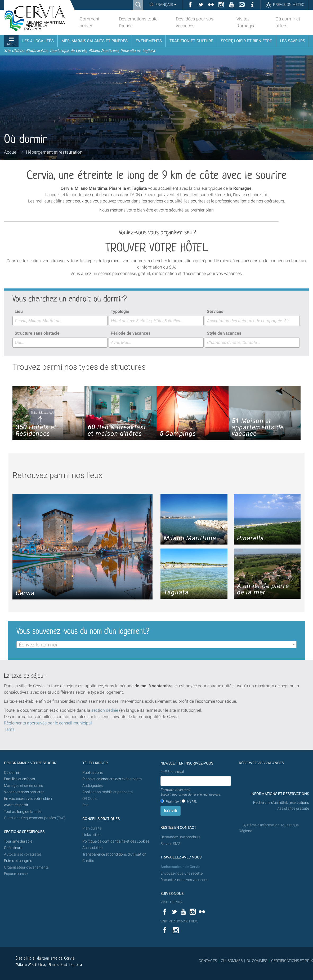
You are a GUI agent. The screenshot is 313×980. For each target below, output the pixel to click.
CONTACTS (208, 961)
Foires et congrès (18, 861)
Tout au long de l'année (23, 812)
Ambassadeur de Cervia (180, 867)
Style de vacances (224, 333)
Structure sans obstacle (37, 333)
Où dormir (12, 773)
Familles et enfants (19, 779)
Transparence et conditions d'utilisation (114, 854)
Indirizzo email (172, 772)
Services (215, 311)
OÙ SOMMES (257, 961)
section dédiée (105, 710)
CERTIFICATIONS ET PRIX (292, 961)
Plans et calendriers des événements (112, 779)
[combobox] (60, 321)
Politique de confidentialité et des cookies (116, 841)
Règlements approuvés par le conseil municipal (48, 723)
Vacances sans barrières (24, 792)
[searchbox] (60, 321)
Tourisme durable (18, 841)
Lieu (19, 311)
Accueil (11, 152)
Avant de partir (16, 805)
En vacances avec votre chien (28, 799)
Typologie (120, 311)
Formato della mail (191, 792)
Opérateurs (13, 848)
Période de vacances (131, 333)
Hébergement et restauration (54, 152)
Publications (93, 773)
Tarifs (9, 729)
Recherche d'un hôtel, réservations (281, 803)
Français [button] (166, 5)
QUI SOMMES (232, 961)
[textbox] (156, 645)
